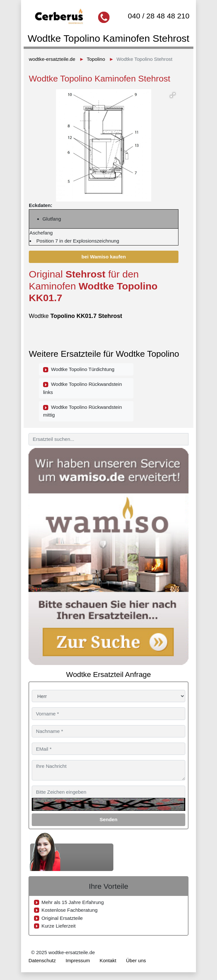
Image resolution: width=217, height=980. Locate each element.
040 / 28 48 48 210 (159, 16)
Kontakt (108, 960)
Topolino (96, 59)
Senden (109, 819)
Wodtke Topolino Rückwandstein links (82, 388)
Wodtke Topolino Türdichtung (79, 369)
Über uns (136, 960)
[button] (173, 95)
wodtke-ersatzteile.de (52, 59)
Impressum (78, 960)
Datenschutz (42, 960)
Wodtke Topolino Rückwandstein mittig (82, 411)
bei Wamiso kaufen (104, 257)
